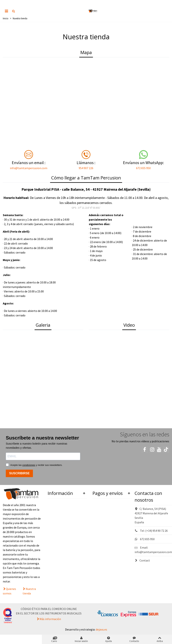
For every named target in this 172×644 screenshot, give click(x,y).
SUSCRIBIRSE (19, 473)
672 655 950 (143, 168)
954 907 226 (86, 168)
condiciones (29, 465)
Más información (50, 619)
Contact (142, 560)
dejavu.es (101, 629)
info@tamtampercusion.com (29, 168)
